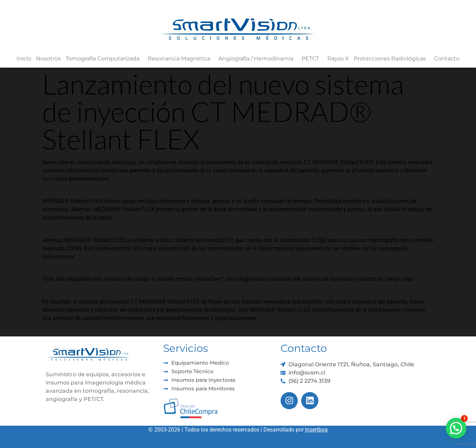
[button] (456, 428)
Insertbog (316, 430)
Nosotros (48, 59)
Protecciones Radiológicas (392, 59)
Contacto (447, 59)
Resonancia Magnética (181, 59)
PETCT (312, 59)
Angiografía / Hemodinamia (258, 59)
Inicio (24, 59)
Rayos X (338, 59)
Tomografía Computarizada (104, 59)
